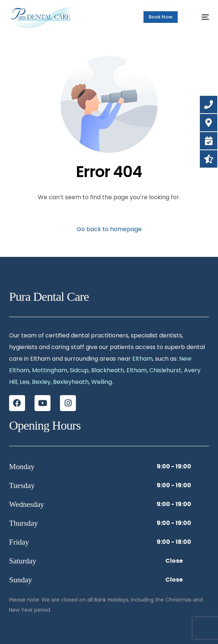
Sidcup (79, 370)
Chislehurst (165, 370)
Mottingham (50, 370)
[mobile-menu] (200, 17)
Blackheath (108, 370)
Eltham (142, 359)
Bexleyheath (71, 382)
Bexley (41, 382)
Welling (102, 382)
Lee (25, 382)
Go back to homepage (109, 229)
